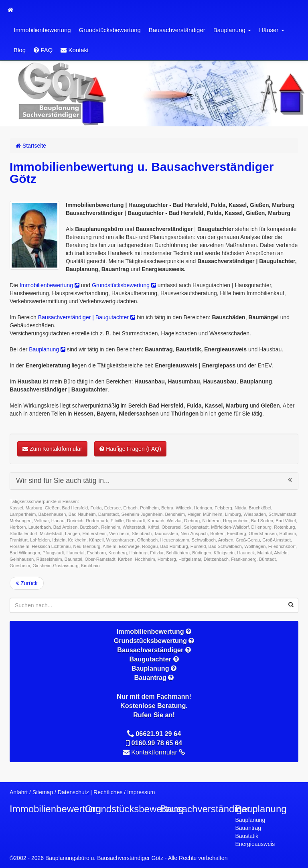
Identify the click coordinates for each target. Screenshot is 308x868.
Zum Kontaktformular (52, 449)
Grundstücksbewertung (110, 30)
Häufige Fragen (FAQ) (130, 449)
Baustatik (247, 836)
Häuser (272, 30)
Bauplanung (232, 30)
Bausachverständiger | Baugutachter (87, 317)
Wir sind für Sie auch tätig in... (154, 481)
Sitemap (43, 792)
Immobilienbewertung (42, 30)
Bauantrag (248, 828)
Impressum (141, 792)
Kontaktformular (158, 752)
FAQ (43, 50)
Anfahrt (19, 792)
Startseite (31, 146)
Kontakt (75, 50)
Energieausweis (255, 844)
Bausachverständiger (177, 30)
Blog (20, 50)
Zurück (27, 583)
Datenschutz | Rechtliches (90, 792)
